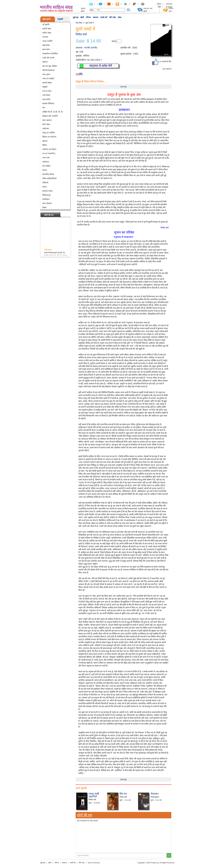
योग (44, 108)
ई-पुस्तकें (60, 19)
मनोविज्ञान (46, 199)
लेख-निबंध (46, 45)
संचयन (45, 170)
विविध (45, 145)
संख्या (114, 41)
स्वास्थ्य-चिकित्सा (48, 104)
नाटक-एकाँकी (47, 41)
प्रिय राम (123, 794)
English (169, 7)
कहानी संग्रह (47, 29)
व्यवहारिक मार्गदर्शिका (50, 54)
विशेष (44, 208)
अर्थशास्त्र (46, 128)
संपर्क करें (104, 17)
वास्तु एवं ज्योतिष (48, 133)
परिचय (88, 17)
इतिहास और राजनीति (50, 116)
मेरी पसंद (112, 17)
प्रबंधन (45, 187)
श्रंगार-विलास (47, 203)
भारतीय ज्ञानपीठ (91, 48)
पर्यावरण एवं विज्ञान (49, 149)
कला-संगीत (46, 99)
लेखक (159, 4)
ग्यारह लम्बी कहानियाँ (94, 795)
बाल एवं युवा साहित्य (50, 66)
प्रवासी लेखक (47, 83)
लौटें (80, 74)
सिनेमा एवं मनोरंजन (49, 137)
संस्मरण (45, 62)
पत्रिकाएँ (45, 183)
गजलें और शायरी (48, 58)
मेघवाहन (155, 794)
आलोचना (46, 162)
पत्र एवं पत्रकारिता (49, 153)
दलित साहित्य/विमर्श (49, 178)
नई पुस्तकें (46, 24)
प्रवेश (120, 17)
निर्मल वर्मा (81, 34)
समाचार (96, 17)
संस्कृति (45, 87)
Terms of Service (94, 863)
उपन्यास (45, 37)
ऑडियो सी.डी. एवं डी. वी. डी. (53, 112)
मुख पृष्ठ (76, 17)
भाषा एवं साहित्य (48, 79)
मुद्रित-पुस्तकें (46, 19)
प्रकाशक (169, 4)
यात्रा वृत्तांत (46, 74)
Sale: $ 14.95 (88, 41)
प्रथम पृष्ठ (124, 87)
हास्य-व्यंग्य (46, 49)
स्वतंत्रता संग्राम (47, 191)
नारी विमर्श (46, 95)
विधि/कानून (46, 195)
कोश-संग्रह (46, 124)
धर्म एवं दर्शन (47, 91)
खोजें (82, 17)
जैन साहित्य (46, 166)
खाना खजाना (47, 120)
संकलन (45, 141)
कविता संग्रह (47, 33)
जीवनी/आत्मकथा (48, 70)
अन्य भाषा (46, 158)
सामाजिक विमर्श (48, 174)
